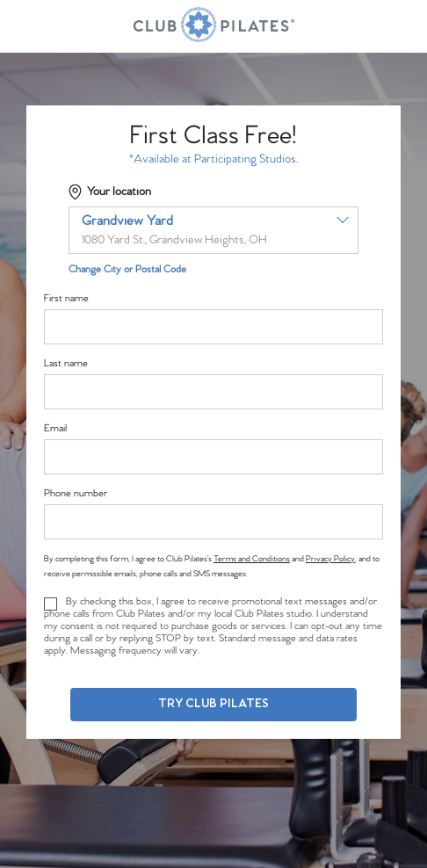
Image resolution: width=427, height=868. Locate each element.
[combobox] (213, 230)
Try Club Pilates (213, 704)
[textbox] (213, 230)
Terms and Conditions (252, 559)
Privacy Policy (330, 559)
